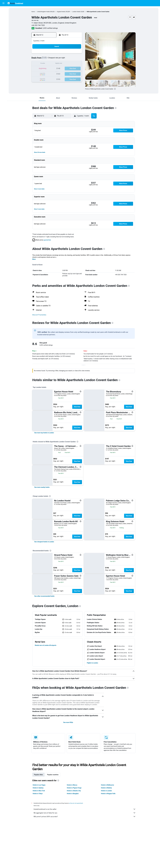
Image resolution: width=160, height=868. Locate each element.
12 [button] (62, 64)
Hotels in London (106, 791)
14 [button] (72, 64)
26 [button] (62, 74)
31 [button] (52, 78)
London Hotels (76, 12)
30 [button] (47, 78)
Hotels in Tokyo (38, 794)
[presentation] (115, 89)
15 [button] (77, 64)
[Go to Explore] (3, 27)
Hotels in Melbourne (107, 785)
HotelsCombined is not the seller (85, 809)
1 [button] (77, 54)
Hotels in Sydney (38, 788)
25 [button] (57, 74)
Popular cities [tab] (38, 775)
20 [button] (67, 69)
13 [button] (67, 64)
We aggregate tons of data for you (85, 813)
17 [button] (52, 69)
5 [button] (62, 59)
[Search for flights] (3, 9)
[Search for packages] (3, 22)
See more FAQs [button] (68, 722)
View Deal (77, 407)
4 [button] (57, 59)
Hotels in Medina (106, 788)
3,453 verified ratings (50, 28)
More (34, 259)
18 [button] (57, 69)
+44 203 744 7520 (38, 25)
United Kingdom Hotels (44, 12)
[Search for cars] (3, 18)
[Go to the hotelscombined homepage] (15, 3)
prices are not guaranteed (76, 803)
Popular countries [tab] (53, 775)
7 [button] (72, 59)
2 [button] (47, 59)
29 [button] (77, 74)
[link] (44, 433)
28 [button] (72, 74)
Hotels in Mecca (72, 785)
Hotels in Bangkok (73, 794)
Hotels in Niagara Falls (108, 794)
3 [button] (52, 59)
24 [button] (52, 74)
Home (33, 12)
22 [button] (77, 69)
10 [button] (52, 64)
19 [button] (62, 69)
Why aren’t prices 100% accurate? (85, 816)
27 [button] (67, 74)
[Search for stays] (3, 14)
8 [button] (77, 59)
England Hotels (61, 12)
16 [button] (47, 69)
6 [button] (67, 59)
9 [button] (47, 64)
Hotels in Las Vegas (39, 785)
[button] (3, 3)
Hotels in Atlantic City (74, 791)
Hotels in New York (39, 791)
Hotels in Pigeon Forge (74, 788)
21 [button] (72, 69)
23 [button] (47, 74)
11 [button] (57, 64)
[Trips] (3, 32)
